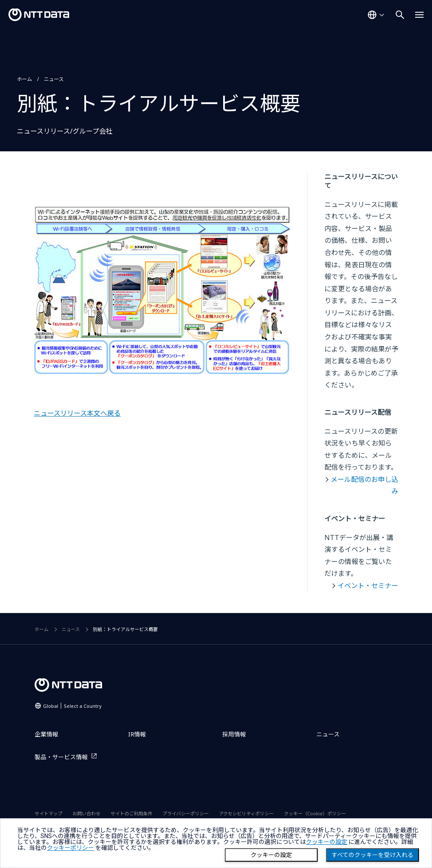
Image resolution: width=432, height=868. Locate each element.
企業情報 (46, 734)
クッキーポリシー (70, 848)
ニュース (54, 79)
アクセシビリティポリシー (246, 813)
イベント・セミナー (368, 586)
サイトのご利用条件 (131, 813)
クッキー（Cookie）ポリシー (315, 813)
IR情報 (137, 734)
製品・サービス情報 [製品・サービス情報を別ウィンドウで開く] (61, 757)
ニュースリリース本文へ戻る (77, 413)
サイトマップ (49, 813)
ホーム (24, 79)
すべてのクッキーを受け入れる (373, 855)
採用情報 (234, 734)
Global (72, 706)
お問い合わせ (86, 813)
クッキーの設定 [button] (327, 842)
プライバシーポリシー (186, 813)
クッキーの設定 (271, 855)
